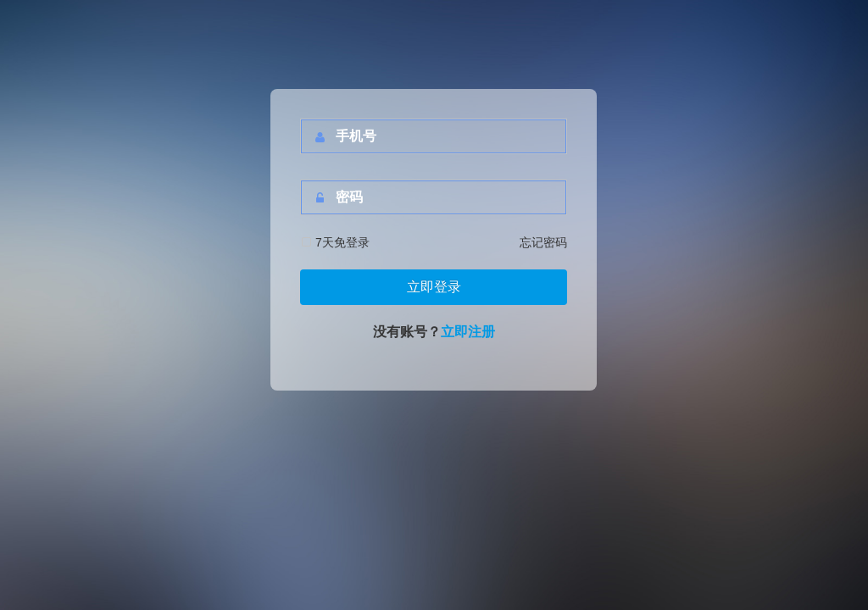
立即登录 (434, 287)
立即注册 (468, 332)
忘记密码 (543, 242)
